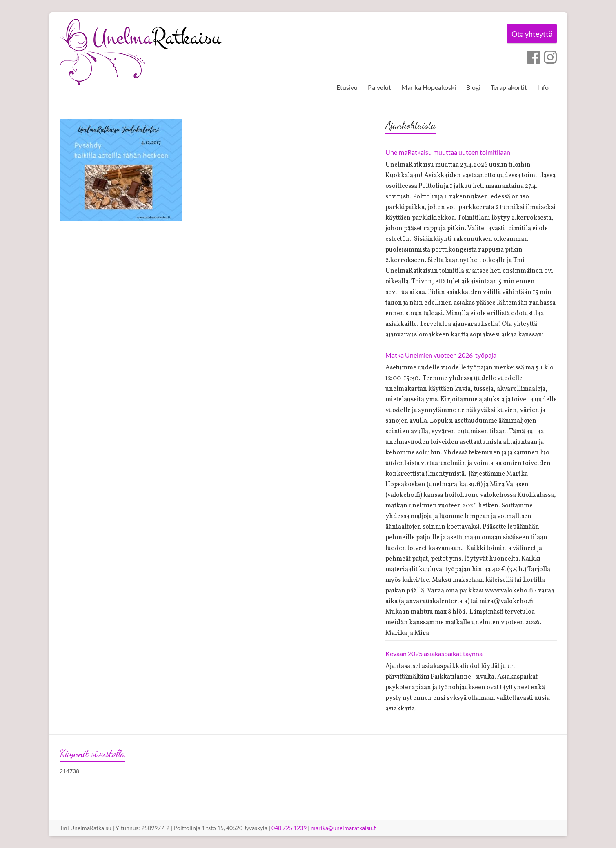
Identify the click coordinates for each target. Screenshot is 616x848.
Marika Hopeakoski (429, 87)
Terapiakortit (509, 87)
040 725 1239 (289, 828)
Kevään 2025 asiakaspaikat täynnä (434, 653)
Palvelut (379, 87)
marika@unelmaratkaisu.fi (344, 828)
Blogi (473, 87)
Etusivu (347, 87)
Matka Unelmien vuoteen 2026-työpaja (441, 355)
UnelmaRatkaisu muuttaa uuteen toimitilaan (448, 152)
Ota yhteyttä (530, 34)
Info (543, 87)
